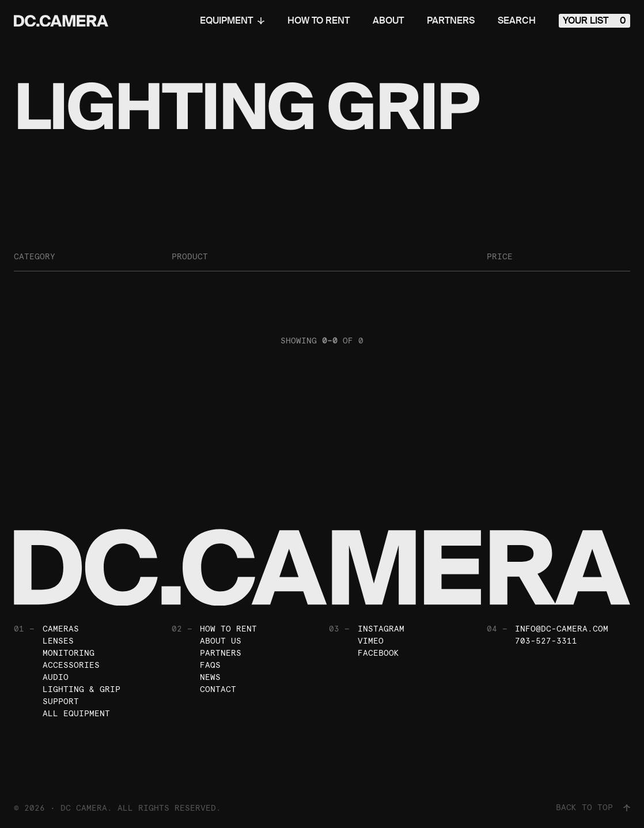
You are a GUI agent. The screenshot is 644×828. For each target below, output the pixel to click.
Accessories (71, 665)
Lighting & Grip (82, 689)
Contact (218, 689)
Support (61, 701)
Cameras (61, 629)
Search (517, 21)
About (388, 21)
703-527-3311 (546, 641)
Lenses (58, 641)
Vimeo (371, 641)
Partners (451, 21)
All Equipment (76, 713)
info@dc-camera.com (562, 629)
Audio (56, 677)
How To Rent (319, 21)
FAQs (210, 665)
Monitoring (69, 653)
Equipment (232, 21)
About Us (221, 641)
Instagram (381, 629)
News (210, 677)
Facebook (378, 653)
